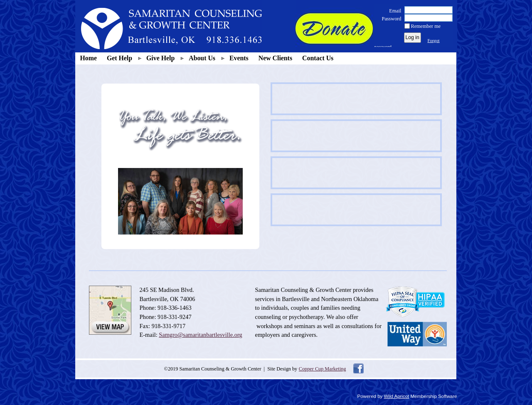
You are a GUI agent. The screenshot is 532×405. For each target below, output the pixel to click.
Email (393, 11)
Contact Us (318, 58)
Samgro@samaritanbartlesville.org (200, 335)
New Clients (275, 58)
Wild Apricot (397, 396)
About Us (202, 58)
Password (389, 19)
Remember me (426, 26)
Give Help (160, 58)
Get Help (119, 58)
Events (239, 58)
